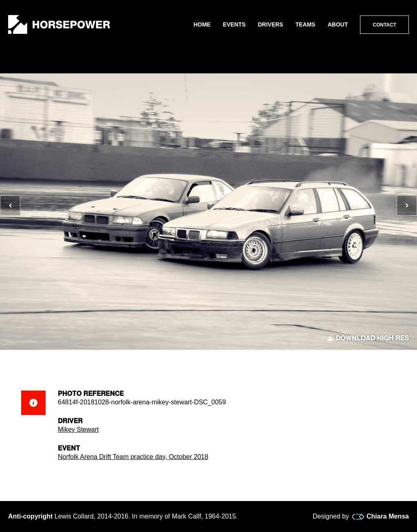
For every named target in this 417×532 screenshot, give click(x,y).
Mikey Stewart (78, 429)
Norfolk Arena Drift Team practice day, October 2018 (133, 457)
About (338, 24)
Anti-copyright (30, 516)
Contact (384, 25)
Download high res (368, 338)
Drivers (270, 24)
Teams (305, 24)
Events (234, 24)
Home (202, 24)
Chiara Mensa (381, 517)
